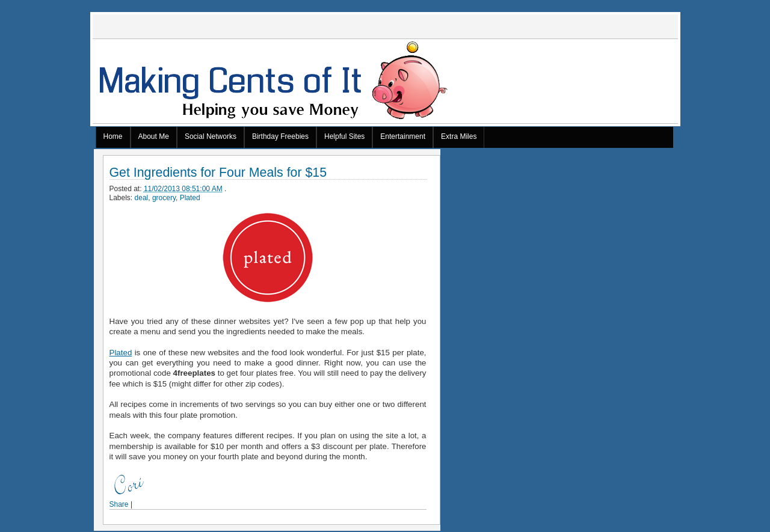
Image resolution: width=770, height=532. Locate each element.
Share (119, 504)
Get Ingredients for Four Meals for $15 (218, 173)
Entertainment (403, 136)
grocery (164, 198)
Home (113, 136)
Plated (190, 198)
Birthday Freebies (280, 136)
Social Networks (211, 136)
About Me (154, 136)
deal (142, 198)
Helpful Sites (344, 136)
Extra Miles (459, 136)
